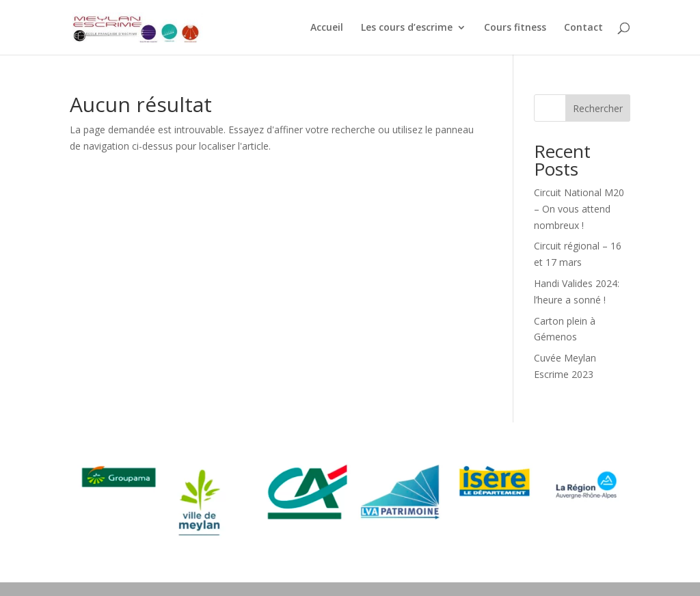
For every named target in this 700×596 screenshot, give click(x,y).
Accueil (327, 28)
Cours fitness (515, 28)
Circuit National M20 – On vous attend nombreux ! (579, 209)
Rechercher (598, 108)
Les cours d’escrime (407, 28)
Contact (583, 28)
